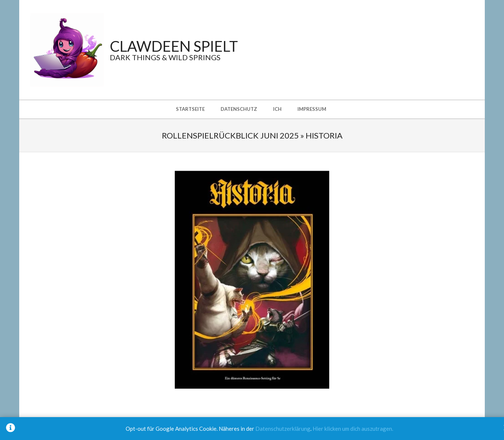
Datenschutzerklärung (283, 429)
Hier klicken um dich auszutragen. (353, 429)
